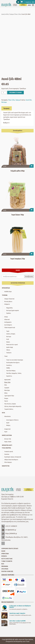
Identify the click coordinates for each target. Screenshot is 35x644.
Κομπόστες (9, 376)
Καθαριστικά (6, 466)
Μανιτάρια (7, 390)
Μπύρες (8, 425)
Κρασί (8, 423)
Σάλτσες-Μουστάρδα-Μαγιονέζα (13, 406)
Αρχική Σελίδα (5, 554)
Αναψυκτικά (7, 429)
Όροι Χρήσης (5, 569)
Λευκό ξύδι (29, 100)
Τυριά (8, 331)
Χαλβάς (8, 368)
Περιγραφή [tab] (6, 108)
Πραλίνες (9, 313)
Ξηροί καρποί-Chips (9, 396)
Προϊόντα (4, 556)
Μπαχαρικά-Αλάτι (7, 445)
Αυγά (8, 339)
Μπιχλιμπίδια (6, 288)
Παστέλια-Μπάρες (11, 371)
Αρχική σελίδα (5, 14)
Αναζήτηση (29, 276)
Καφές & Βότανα (7, 435)
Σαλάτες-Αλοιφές (11, 334)
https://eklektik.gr (11, 533)
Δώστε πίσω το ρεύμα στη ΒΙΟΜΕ (17, 621)
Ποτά (3, 413)
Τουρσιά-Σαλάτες (9, 409)
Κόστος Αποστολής (7, 559)
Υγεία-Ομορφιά (6, 448)
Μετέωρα (4, 102)
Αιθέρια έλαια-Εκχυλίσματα (11, 460)
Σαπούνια (7, 454)
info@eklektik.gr (11, 530)
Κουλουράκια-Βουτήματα (13, 362)
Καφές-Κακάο (8, 442)
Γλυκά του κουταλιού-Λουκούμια (15, 360)
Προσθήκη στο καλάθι (15, 92)
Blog (3, 564)
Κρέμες (8, 342)
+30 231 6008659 (11, 526)
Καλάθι (3, 551)
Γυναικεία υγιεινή (9, 451)
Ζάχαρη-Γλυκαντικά (9, 299)
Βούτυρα (9, 337)
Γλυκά (6, 356)
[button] (32, 166)
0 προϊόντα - (28, 2)
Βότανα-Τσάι (8, 439)
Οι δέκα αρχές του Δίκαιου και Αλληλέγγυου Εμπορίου (20, 606)
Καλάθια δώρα (8, 291)
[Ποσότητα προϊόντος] (4, 93)
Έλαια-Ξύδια (18, 14)
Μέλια (6, 393)
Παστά (6, 401)
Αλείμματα (7, 304)
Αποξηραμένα (8, 322)
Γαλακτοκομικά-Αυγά (10, 327)
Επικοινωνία (5, 566)
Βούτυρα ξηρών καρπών (13, 310)
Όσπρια (6, 398)
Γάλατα (8, 350)
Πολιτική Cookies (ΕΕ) (7, 571)
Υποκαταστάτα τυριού (12, 345)
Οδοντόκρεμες (8, 462)
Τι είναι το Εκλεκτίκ (7, 561)
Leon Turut (26, 641)
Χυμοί (6, 432)
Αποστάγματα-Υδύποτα (12, 420)
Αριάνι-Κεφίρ (10, 347)
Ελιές (6, 385)
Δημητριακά (7, 380)
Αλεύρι (6, 317)
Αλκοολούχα (7, 416)
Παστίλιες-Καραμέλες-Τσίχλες (14, 373)
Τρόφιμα (12, 14)
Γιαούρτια (9, 353)
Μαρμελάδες (10, 308)
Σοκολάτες (9, 365)
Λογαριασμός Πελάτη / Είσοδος (10, 549)
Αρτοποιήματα (8, 325)
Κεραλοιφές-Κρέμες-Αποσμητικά (13, 457)
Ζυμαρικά (7, 388)
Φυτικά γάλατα (8, 301)
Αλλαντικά (7, 319)
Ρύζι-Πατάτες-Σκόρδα (10, 404)
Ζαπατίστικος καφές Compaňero (17, 613)
